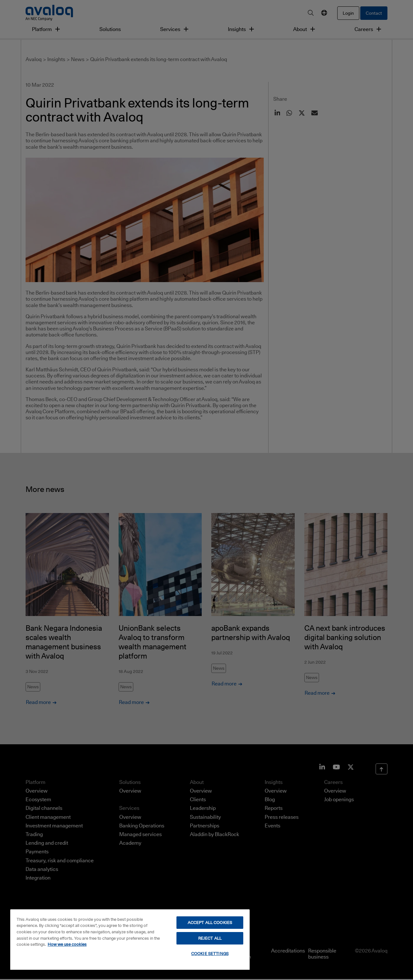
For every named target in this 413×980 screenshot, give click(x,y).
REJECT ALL (210, 938)
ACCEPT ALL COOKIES (210, 922)
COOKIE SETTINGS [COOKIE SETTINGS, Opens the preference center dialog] (210, 953)
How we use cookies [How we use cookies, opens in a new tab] (67, 944)
